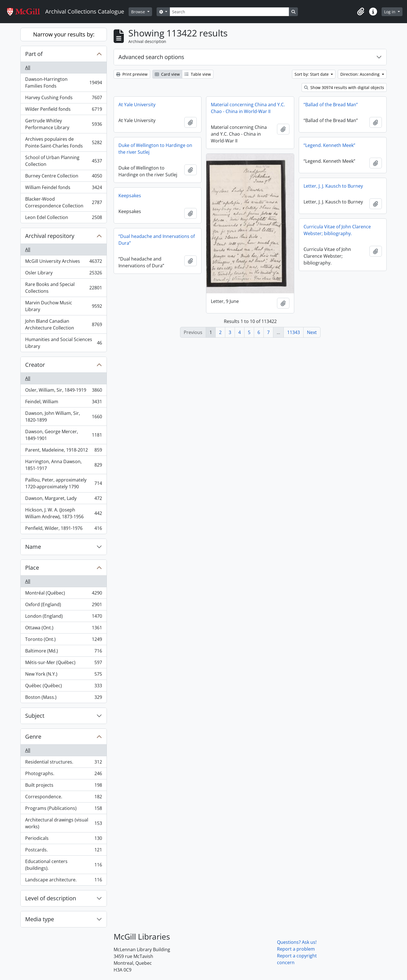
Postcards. (63, 851)
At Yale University (137, 105)
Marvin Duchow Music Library (63, 306)
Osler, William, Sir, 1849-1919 (63, 391)
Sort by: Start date (312, 74)
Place (32, 568)
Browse (139, 12)
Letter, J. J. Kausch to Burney (333, 186)
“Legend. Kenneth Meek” (329, 145)
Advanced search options (151, 57)
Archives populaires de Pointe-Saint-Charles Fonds (63, 142)
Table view (198, 74)
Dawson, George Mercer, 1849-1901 (63, 435)
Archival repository (50, 236)
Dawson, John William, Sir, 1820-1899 (63, 417)
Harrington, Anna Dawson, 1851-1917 (63, 465)
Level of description (51, 898)
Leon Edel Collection (63, 218)
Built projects (63, 786)
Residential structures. (63, 763)
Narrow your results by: (64, 34)
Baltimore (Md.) (63, 652)
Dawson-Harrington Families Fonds (63, 83)
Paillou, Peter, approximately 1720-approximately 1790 (63, 483)
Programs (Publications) (63, 809)
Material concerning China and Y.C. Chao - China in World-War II (248, 108)
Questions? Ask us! (297, 942)
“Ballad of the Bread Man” (331, 105)
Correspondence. (63, 798)
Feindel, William (63, 403)
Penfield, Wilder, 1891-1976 (63, 529)
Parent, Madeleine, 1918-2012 (63, 451)
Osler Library (63, 274)
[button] (361, 12)
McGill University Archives (63, 262)
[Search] (229, 12)
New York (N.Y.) (63, 675)
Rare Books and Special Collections (63, 288)
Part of (34, 54)
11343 (294, 332)
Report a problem (296, 949)
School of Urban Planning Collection (63, 161)
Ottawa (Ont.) (63, 629)
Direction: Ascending (361, 74)
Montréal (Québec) (63, 594)
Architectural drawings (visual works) (63, 823)
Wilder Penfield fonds (63, 110)
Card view (167, 74)
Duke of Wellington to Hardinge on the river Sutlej (155, 149)
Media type (40, 919)
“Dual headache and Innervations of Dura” (157, 240)
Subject (35, 716)
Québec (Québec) (63, 687)
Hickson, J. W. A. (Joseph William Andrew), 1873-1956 (63, 513)
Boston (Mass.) (63, 698)
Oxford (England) (63, 606)
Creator (35, 365)
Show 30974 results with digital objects (344, 87)
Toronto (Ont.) (63, 640)
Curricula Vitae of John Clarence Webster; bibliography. (337, 230)
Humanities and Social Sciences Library (63, 343)
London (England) (63, 617)
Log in (390, 12)
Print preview (132, 74)
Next (312, 332)
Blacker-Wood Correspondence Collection (63, 202)
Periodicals (63, 839)
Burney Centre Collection (63, 177)
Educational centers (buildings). (63, 865)
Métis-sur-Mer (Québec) (63, 664)
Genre (33, 737)
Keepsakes (130, 196)
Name (33, 547)
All (28, 68)
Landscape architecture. (63, 881)
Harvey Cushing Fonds (63, 99)
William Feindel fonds (63, 189)
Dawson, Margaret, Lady (63, 499)
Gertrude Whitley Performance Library (63, 124)
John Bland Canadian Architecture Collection (63, 324)
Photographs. (63, 775)
